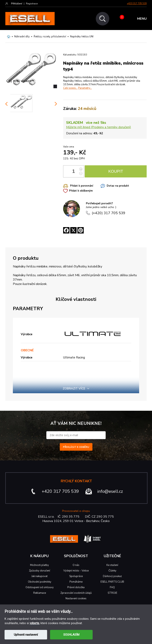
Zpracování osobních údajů (76, 593)
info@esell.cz (110, 491)
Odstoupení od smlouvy (40, 587)
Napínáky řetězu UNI (82, 37)
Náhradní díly (22, 37)
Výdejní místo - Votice (76, 571)
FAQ (112, 587)
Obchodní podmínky (40, 582)
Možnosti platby (39, 565)
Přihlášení (17, 4)
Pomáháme (76, 582)
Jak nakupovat (39, 576)
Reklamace (40, 593)
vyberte (34, 623)
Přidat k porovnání (82, 186)
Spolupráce (76, 576)
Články (112, 571)
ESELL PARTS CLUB (112, 582)
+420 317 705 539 (137, 3)
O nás (76, 565)
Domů (9, 37)
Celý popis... (70, 88)
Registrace (32, 4)
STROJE (112, 593)
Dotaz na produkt (118, 186)
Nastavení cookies (76, 598)
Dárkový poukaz (112, 576)
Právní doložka (76, 587)
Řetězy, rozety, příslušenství (50, 37)
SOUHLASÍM (71, 635)
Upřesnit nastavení (26, 635)
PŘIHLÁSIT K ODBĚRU (76, 447)
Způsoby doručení (39, 571)
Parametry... (85, 88)
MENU (142, 19)
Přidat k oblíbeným (81, 191)
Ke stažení (112, 565)
